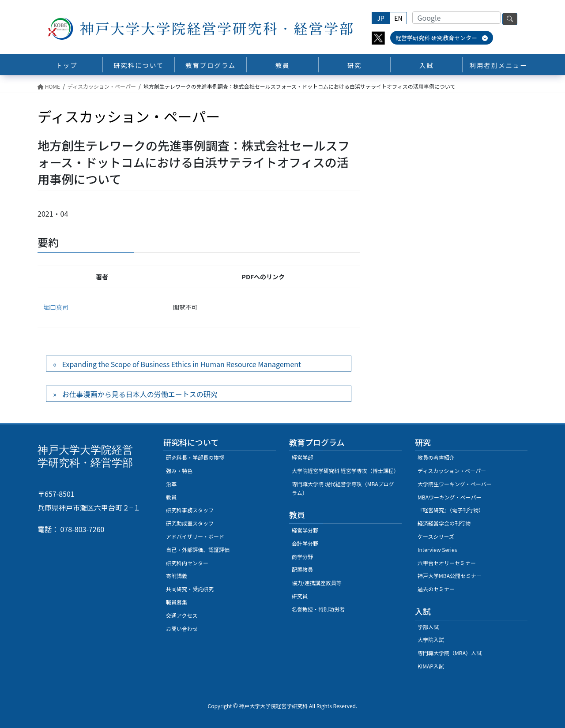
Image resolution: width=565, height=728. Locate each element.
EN (398, 18)
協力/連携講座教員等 (317, 583)
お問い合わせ (182, 629)
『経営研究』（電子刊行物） (451, 510)
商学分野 (302, 557)
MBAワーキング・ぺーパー (449, 497)
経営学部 (302, 457)
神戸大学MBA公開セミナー (450, 576)
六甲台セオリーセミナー (447, 563)
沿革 (171, 484)
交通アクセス (182, 615)
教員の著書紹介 (436, 457)
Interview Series (437, 550)
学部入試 (428, 627)
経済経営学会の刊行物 (444, 523)
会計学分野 (305, 543)
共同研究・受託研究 (190, 589)
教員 (171, 497)
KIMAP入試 (431, 666)
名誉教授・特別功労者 (318, 609)
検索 (510, 19)
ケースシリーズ (436, 536)
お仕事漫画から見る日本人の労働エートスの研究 (140, 394)
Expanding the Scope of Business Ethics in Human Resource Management (182, 364)
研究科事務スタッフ (190, 510)
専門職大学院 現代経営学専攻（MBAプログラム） (343, 488)
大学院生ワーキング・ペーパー (455, 484)
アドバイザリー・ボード (195, 536)
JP (380, 18)
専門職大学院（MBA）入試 (450, 653)
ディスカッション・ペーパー (452, 471)
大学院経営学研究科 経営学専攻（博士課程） (345, 471)
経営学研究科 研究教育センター (442, 38)
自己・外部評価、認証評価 (198, 550)
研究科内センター (187, 563)
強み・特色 (179, 471)
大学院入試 (431, 640)
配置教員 (302, 569)
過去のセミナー (436, 589)
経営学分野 (305, 530)
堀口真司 (56, 307)
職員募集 (177, 602)
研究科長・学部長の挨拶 (195, 457)
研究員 (300, 596)
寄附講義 (177, 576)
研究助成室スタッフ (190, 523)
